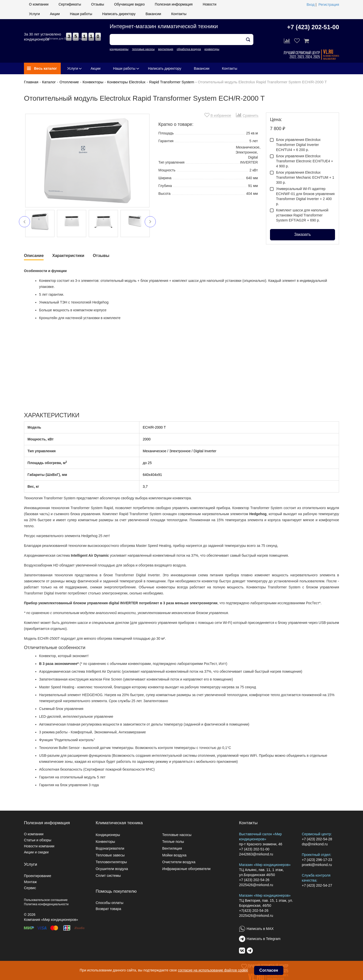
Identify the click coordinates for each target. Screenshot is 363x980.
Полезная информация (174, 4)
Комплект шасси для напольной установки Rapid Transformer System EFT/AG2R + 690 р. (299, 215)
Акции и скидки (36, 852)
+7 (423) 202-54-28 (317, 839)
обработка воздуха (189, 49)
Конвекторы (93, 82)
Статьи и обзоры (38, 840)
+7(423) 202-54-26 (254, 911)
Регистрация (329, 5)
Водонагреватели (110, 848)
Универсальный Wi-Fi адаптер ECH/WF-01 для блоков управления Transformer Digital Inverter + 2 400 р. (302, 196)
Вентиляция (172, 848)
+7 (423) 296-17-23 (317, 860)
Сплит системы (108, 876)
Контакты (179, 14)
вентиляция (166, 49)
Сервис (30, 888)
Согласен (269, 970)
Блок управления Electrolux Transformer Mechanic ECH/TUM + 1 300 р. (302, 177)
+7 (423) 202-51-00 (313, 27)
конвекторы (212, 49)
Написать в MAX (260, 929)
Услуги (34, 14)
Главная (31, 82)
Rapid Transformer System (172, 82)
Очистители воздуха (179, 862)
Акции (55, 14)
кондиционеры (119, 49)
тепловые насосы (143, 49)
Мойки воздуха (174, 855)
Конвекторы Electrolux (126, 82)
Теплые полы (173, 842)
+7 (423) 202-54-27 (317, 885)
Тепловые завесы (110, 855)
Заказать (302, 234)
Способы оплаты (109, 903)
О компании (39, 4)
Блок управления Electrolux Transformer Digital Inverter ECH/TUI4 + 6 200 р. (295, 145)
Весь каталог (42, 68)
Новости (209, 4)
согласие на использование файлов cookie (213, 970)
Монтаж (30, 882)
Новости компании (39, 846)
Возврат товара (108, 909)
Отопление (69, 82)
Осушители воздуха (112, 869)
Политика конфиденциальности (46, 904)
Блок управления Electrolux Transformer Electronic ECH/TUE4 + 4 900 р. (301, 161)
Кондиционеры (108, 835)
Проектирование (38, 876)
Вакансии (153, 14)
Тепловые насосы (177, 835)
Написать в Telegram (263, 939)
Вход (311, 5)
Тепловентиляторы (111, 862)
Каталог (49, 82)
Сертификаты (70, 4)
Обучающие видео (129, 4)
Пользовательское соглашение (46, 900)
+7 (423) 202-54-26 (254, 880)
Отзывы (98, 4)
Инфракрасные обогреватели (186, 869)
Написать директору (119, 14)
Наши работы (81, 14)
